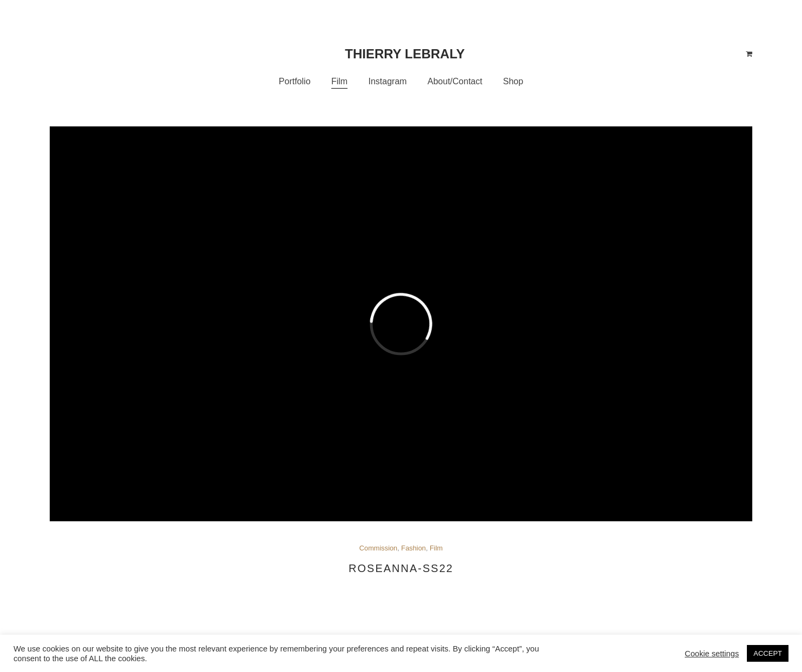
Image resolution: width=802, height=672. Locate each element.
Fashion (413, 548)
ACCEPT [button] (768, 653)
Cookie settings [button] (712, 654)
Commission (378, 548)
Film (436, 548)
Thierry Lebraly (405, 54)
